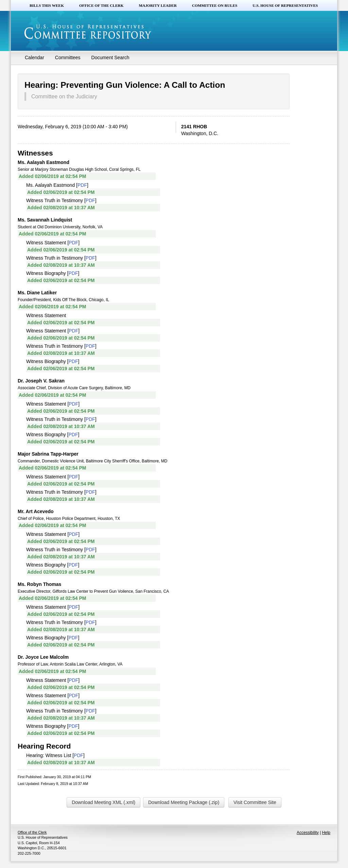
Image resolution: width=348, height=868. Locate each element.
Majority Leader (158, 5)
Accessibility (308, 833)
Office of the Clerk (101, 5)
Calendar (34, 58)
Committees (68, 58)
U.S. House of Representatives (285, 5)
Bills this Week (47, 5)
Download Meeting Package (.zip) (184, 802)
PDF (82, 185)
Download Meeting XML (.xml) (103, 802)
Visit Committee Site (255, 802)
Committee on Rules (215, 5)
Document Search (110, 58)
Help (326, 833)
